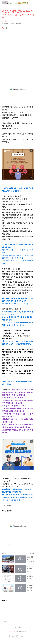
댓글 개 (5, 600)
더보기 (32, 553)
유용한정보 (5, 22)
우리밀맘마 (18, 628)
